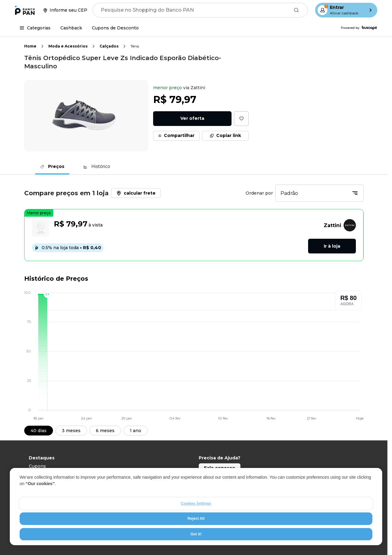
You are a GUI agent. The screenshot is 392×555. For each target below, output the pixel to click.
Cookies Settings (196, 504)
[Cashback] (71, 28)
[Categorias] (35, 28)
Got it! (196, 534)
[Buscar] (296, 10)
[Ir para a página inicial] (25, 10)
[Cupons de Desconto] (115, 28)
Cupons (37, 466)
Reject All (196, 519)
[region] (196, 507)
